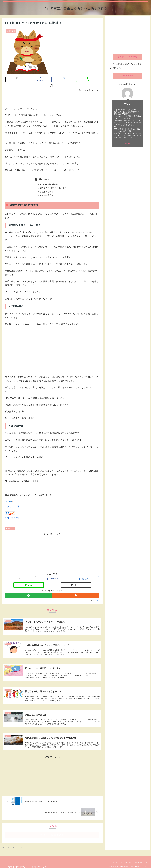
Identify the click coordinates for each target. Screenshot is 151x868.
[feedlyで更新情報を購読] (28, 590)
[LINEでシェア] (71, 79)
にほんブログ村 (12, 501)
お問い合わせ (142, 860)
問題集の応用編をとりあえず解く (54, 182)
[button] (90, 79)
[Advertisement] (52, 92)
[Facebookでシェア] (33, 79)
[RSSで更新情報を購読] (76, 590)
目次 (41, 173)
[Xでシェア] (14, 79)
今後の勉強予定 (46, 190)
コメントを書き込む (52, 833)
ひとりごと (10, 523)
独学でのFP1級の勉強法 (48, 178)
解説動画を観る (46, 186)
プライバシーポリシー (127, 860)
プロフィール (111, 860)
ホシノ (127, 104)
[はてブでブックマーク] (52, 79)
